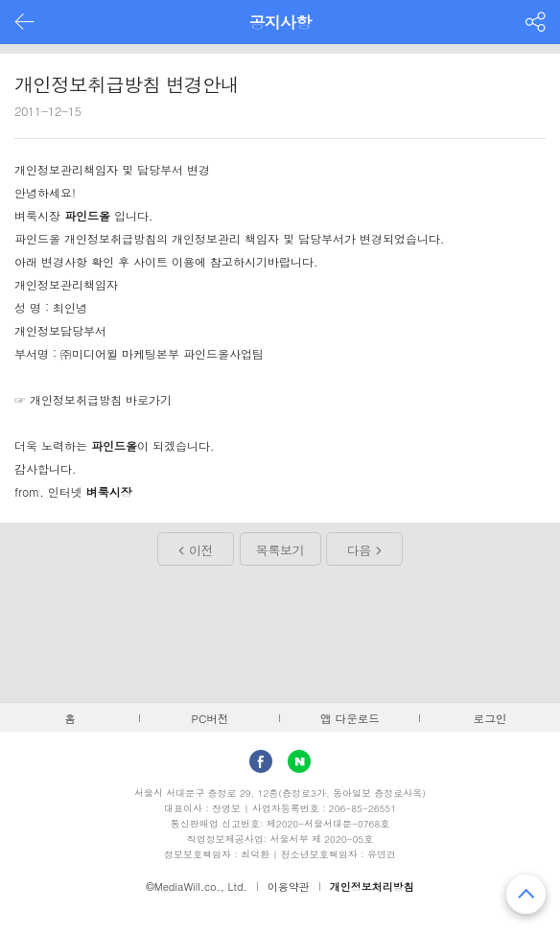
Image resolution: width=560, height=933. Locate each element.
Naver (299, 761)
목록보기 (280, 550)
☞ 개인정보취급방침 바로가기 (93, 399)
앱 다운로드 (350, 718)
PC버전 (210, 718)
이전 (201, 550)
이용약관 (289, 886)
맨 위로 (526, 894)
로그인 (490, 718)
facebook (261, 761)
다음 (359, 550)
